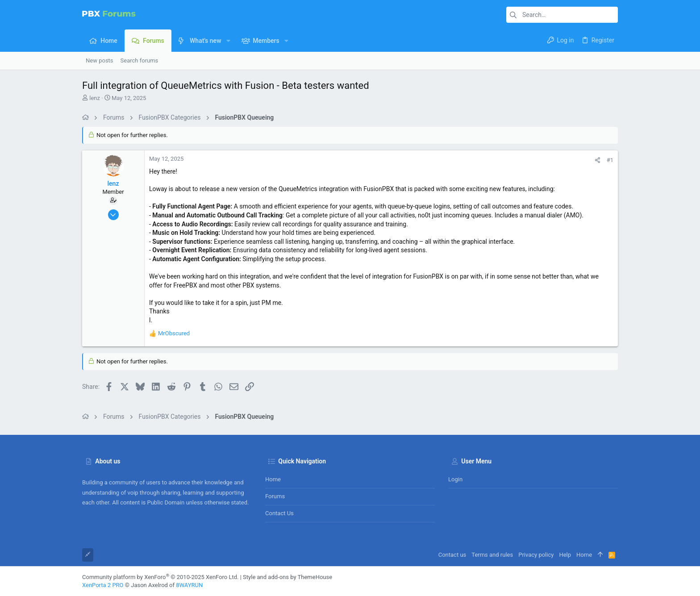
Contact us (279, 513)
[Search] (562, 15)
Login (455, 479)
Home (273, 479)
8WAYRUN (189, 585)
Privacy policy (536, 555)
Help (565, 555)
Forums (275, 496)
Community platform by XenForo (160, 577)
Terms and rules (492, 555)
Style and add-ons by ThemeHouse (287, 577)
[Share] (598, 160)
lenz (95, 98)
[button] (228, 41)
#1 (610, 160)
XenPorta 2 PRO (103, 585)
